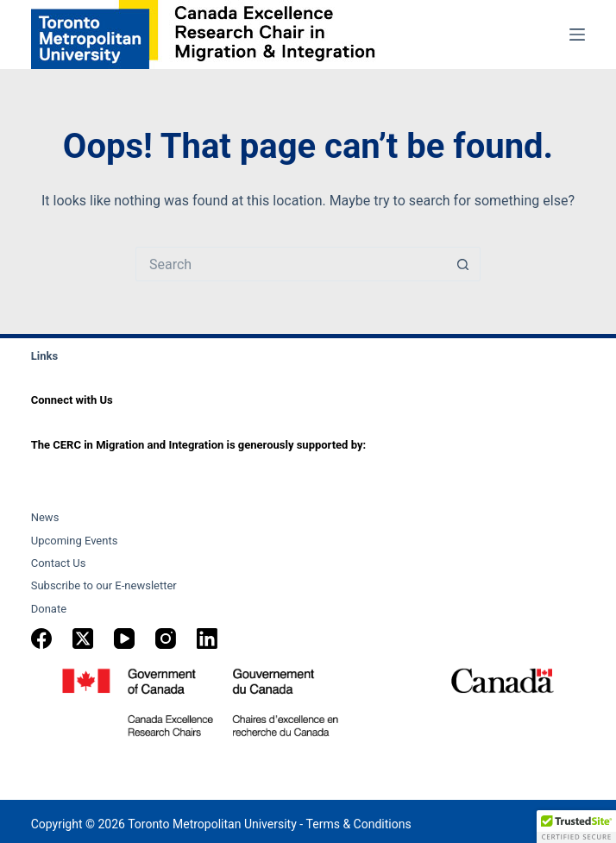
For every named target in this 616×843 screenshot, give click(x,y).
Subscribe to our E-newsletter (104, 585)
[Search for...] (291, 264)
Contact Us (59, 563)
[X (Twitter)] (83, 639)
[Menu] (577, 35)
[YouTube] (124, 639)
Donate (49, 609)
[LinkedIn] (207, 639)
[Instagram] (166, 639)
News (45, 517)
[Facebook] (41, 639)
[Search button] (463, 264)
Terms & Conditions (359, 824)
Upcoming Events (75, 541)
